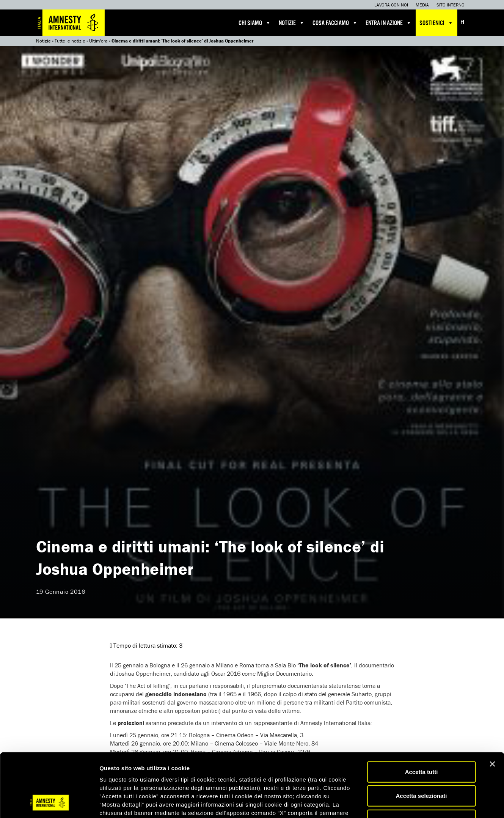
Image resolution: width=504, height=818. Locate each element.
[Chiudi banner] (492, 707)
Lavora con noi (391, 5)
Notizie (292, 23)
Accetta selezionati (421, 739)
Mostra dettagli (399, 803)
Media (422, 5)
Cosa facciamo (335, 23)
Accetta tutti (422, 715)
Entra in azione (389, 23)
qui (340, 773)
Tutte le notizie (70, 41)
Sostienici (436, 23)
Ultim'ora (98, 41)
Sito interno (451, 5)
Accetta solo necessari (422, 763)
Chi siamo (255, 23)
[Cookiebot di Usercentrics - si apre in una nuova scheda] (49, 803)
